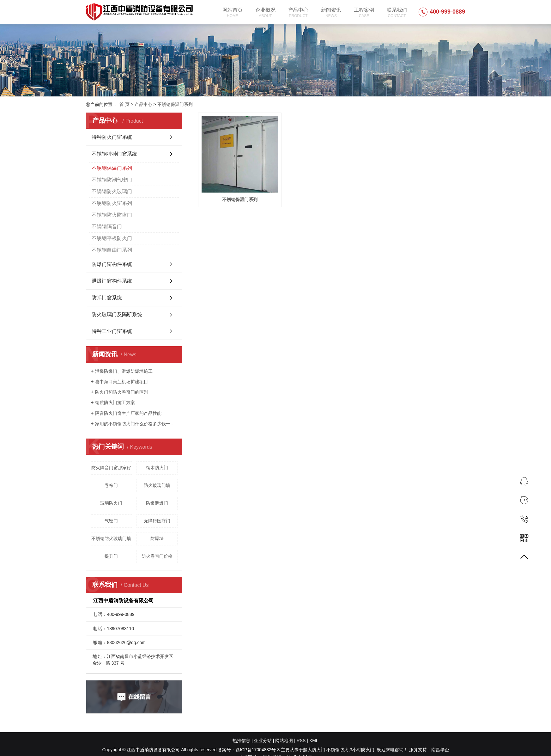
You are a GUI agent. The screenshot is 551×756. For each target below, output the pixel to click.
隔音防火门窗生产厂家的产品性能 (128, 413)
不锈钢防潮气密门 (112, 180)
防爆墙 (157, 538)
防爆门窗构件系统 (112, 264)
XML (314, 741)
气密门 (111, 521)
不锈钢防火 (337, 750)
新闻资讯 (331, 13)
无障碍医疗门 (157, 521)
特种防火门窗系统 (112, 137)
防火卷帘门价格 (157, 556)
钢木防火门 (157, 468)
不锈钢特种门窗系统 (114, 154)
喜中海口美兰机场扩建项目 (122, 382)
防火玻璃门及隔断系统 (117, 314)
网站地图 (284, 741)
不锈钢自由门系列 (112, 250)
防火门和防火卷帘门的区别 (122, 392)
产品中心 (298, 13)
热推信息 (241, 741)
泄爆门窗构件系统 (112, 281)
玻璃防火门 (111, 503)
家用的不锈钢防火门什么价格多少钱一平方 (136, 424)
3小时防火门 (362, 750)
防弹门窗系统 (107, 298)
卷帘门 (111, 485)
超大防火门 (314, 750)
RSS (301, 741)
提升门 (111, 556)
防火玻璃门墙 (157, 485)
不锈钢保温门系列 (175, 104)
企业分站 (263, 741)
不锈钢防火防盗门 (112, 215)
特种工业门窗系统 (112, 331)
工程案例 (364, 13)
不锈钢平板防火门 (112, 238)
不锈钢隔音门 (107, 227)
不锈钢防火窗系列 (112, 203)
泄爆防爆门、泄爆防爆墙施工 (124, 371)
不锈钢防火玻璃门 (112, 191)
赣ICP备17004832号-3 (257, 750)
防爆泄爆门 (157, 503)
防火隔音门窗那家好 (111, 468)
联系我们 (397, 13)
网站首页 (233, 13)
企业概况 (265, 13)
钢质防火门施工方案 (115, 403)
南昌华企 (440, 750)
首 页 (124, 104)
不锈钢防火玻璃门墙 (111, 538)
